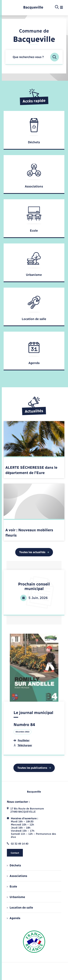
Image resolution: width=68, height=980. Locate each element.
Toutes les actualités (34, 552)
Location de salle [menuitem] (20, 908)
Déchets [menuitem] (14, 865)
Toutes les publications (34, 768)
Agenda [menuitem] (14, 918)
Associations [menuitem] (17, 876)
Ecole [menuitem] (12, 886)
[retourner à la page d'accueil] (33, 7)
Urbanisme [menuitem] (16, 897)
